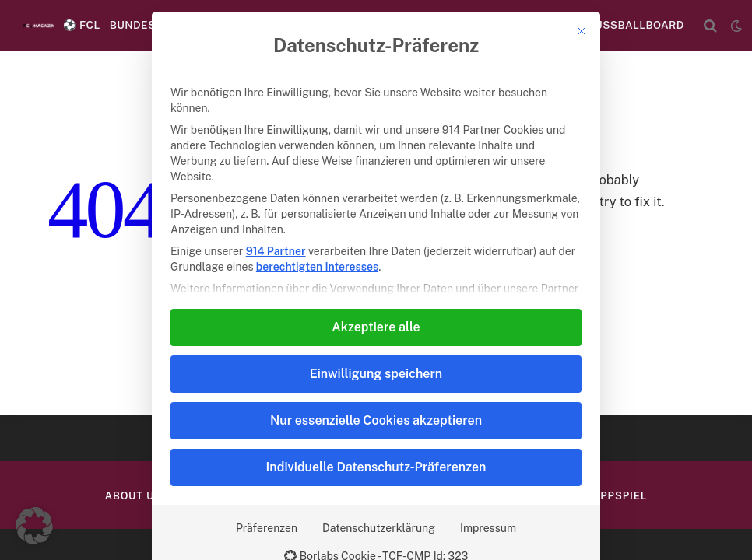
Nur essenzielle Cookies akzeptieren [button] (376, 420)
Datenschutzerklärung (379, 528)
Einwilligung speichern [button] (376, 374)
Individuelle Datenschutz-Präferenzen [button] (376, 467)
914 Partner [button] (276, 251)
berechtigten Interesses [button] (317, 267)
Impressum (488, 528)
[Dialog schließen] (582, 31)
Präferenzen (267, 528)
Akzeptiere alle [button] (376, 327)
